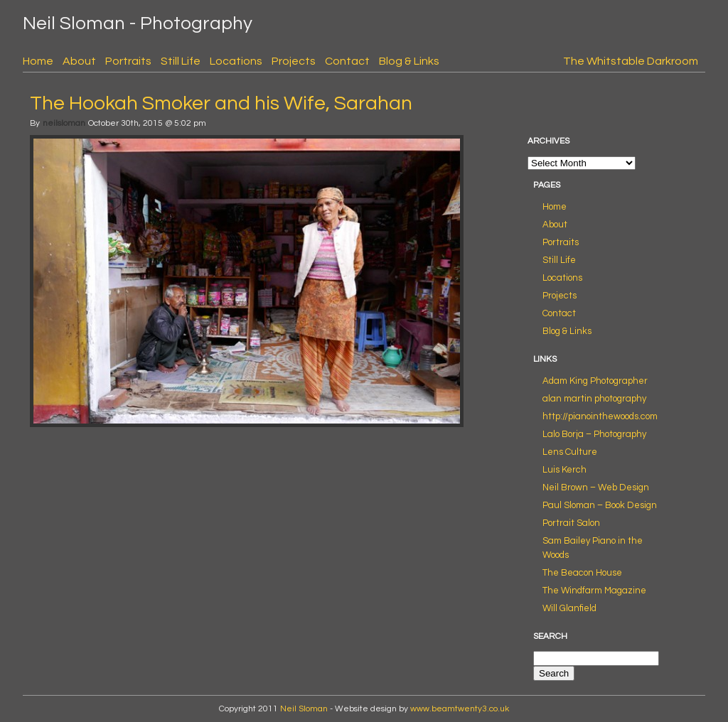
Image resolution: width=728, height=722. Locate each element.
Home (38, 61)
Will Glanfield (569, 608)
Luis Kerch (564, 470)
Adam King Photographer (595, 381)
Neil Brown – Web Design (596, 487)
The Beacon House (582, 573)
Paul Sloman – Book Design (600, 505)
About (79, 61)
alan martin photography (594, 399)
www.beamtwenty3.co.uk (460, 709)
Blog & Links (409, 61)
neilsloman (64, 123)
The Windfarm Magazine (594, 591)
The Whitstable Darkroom (631, 61)
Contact (347, 61)
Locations (236, 61)
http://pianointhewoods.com (600, 416)
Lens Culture (570, 452)
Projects (294, 61)
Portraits (128, 61)
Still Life (181, 61)
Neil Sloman (304, 709)
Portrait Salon (571, 523)
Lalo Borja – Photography (594, 434)
